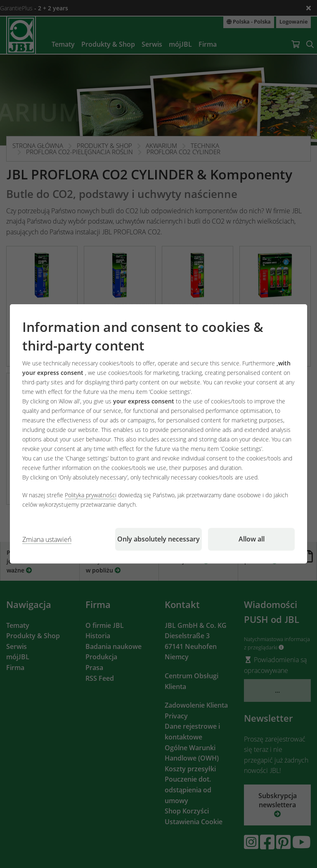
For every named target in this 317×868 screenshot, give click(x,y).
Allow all (252, 539)
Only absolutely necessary (158, 539)
